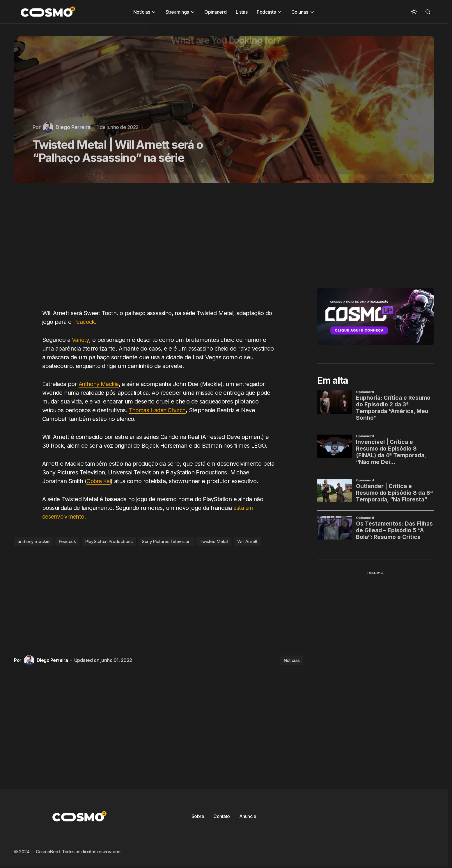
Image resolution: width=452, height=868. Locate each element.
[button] (414, 12)
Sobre (198, 816)
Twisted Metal (214, 541)
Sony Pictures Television (166, 541)
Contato (222, 816)
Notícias (292, 660)
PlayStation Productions (109, 541)
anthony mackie (33, 541)
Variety (81, 340)
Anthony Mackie (100, 384)
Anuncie (248, 816)
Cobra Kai (99, 481)
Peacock (84, 322)
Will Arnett (247, 541)
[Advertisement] (161, 249)
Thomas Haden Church (159, 410)
